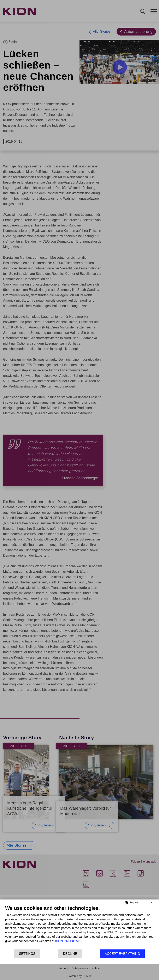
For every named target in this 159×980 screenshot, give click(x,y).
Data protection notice (86, 968)
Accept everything (122, 954)
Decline (70, 954)
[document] (79, 927)
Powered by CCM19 (79, 976)
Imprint (64, 968)
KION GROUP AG (68, 941)
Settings (27, 954)
